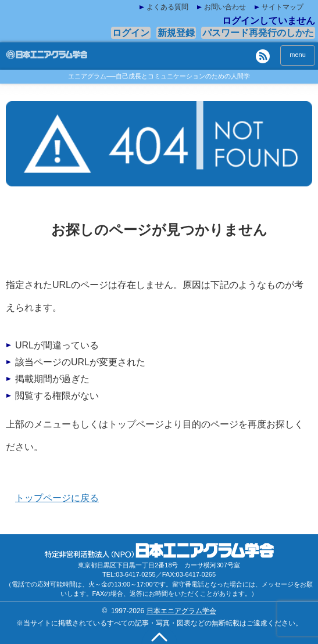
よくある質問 (167, 7)
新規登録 (176, 33)
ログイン (131, 33)
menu (298, 55)
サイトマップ (283, 7)
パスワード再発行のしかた (258, 33)
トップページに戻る (57, 498)
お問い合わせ (225, 7)
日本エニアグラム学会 (181, 611)
